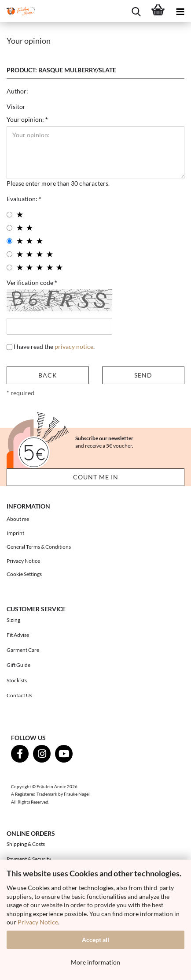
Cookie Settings (24, 574)
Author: (17, 91)
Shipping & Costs (26, 844)
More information (95, 962)
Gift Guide (18, 665)
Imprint (15, 533)
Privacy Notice (38, 922)
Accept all (95, 940)
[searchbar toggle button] (136, 11)
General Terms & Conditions (39, 547)
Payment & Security (29, 859)
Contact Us (19, 695)
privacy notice (74, 346)
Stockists (17, 680)
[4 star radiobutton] (9, 254)
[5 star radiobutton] (9, 267)
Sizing (13, 620)
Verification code (31, 282)
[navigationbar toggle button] (180, 11)
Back (48, 375)
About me (18, 519)
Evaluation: (23, 199)
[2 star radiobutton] (9, 228)
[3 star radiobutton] (9, 241)
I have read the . (54, 346)
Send (143, 375)
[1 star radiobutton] (9, 215)
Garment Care (23, 650)
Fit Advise (18, 635)
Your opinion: (26, 119)
